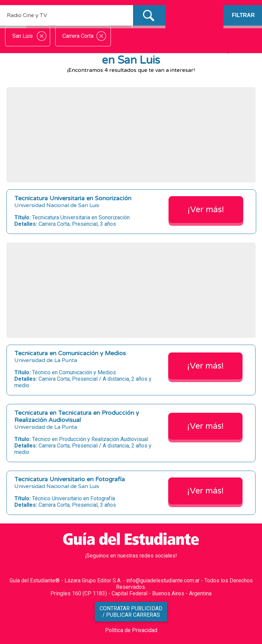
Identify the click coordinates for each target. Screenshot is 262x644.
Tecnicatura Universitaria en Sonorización (73, 198)
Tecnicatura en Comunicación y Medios (70, 353)
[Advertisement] (131, 135)
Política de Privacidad (131, 630)
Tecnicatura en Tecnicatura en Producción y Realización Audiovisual (77, 417)
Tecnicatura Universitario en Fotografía (70, 479)
